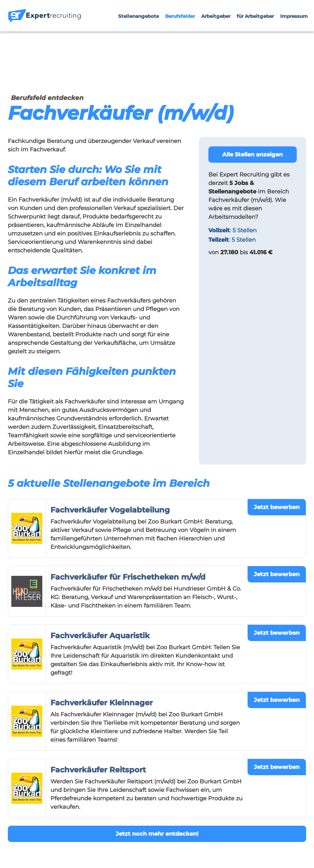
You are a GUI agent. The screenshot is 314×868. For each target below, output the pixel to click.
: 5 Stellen (233, 230)
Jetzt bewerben (277, 507)
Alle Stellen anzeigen (252, 155)
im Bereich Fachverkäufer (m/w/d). (249, 192)
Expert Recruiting (244, 175)
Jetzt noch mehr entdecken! (157, 834)
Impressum (294, 16)
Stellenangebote (139, 16)
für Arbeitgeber (255, 16)
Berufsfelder (180, 16)
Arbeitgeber (216, 16)
